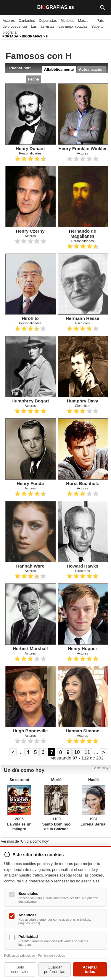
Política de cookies (52, 956)
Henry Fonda (30, 483)
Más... (83, 21)
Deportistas (48, 21)
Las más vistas (42, 27)
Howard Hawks (82, 566)
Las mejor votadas (73, 27)
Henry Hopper (82, 648)
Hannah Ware (30, 566)
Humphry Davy (83, 401)
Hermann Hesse (82, 318)
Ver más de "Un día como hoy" (25, 841)
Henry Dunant (30, 148)
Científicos (82, 406)
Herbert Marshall (30, 648)
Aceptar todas (90, 969)
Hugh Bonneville (30, 731)
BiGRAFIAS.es (56, 7)
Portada (10, 36)
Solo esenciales (20, 969)
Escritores (82, 323)
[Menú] (9, 7)
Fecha (33, 79)
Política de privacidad (20, 956)
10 (77, 752)
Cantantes (27, 21)
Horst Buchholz (82, 483)
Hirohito (30, 318)
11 (87, 752)
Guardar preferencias (55, 969)
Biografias (32, 36)
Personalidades (30, 153)
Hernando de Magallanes (83, 234)
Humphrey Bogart (30, 401)
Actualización (91, 69)
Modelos (67, 21)
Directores (83, 571)
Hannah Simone (82, 731)
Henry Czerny (30, 231)
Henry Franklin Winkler (82, 148)
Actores (9, 21)
